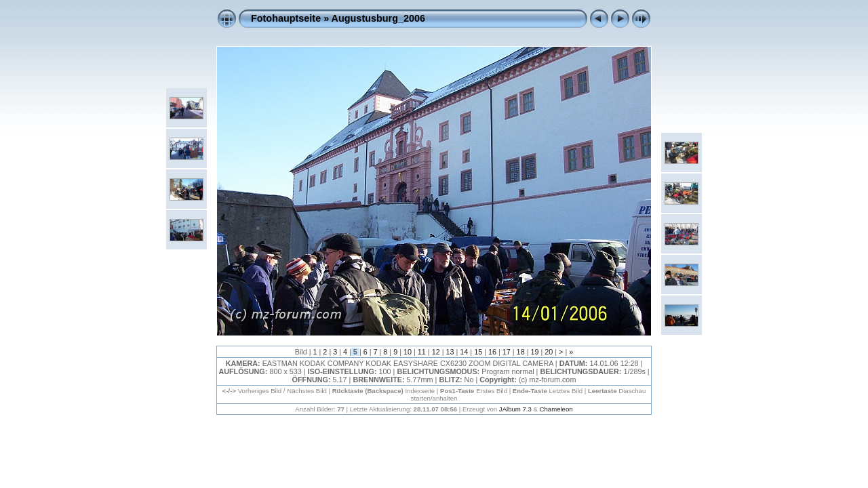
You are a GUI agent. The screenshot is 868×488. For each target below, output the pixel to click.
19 (534, 352)
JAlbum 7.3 (515, 409)
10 (408, 352)
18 (521, 352)
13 (450, 352)
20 (549, 352)
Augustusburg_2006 (378, 18)
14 (464, 352)
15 (478, 352)
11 (422, 352)
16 (492, 352)
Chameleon (556, 409)
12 (436, 352)
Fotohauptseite (286, 18)
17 (507, 352)
